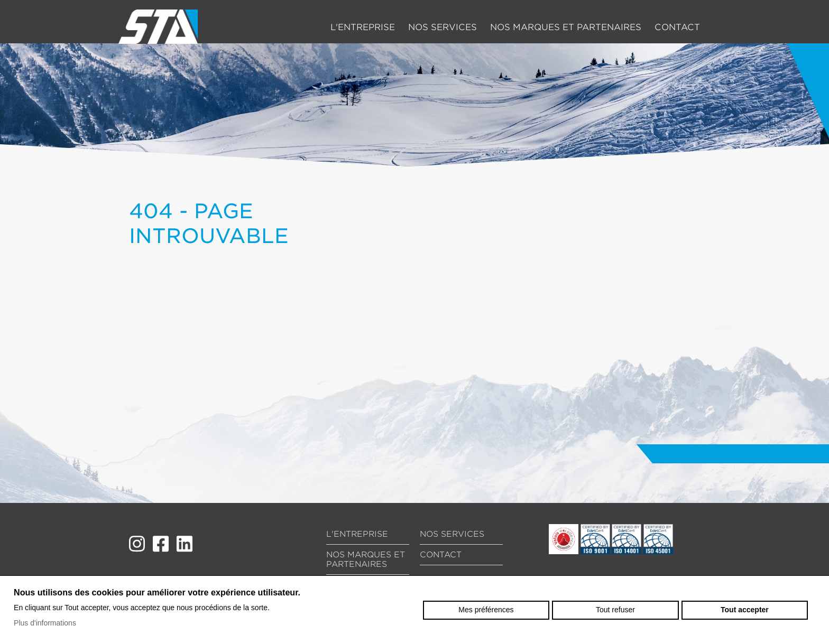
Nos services (443, 27)
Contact (677, 27)
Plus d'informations (45, 623)
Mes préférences (486, 610)
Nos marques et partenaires (566, 27)
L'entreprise (363, 27)
